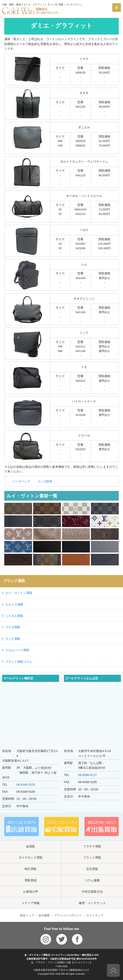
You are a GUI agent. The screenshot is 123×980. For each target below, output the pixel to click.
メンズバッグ (21, 481)
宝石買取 (92, 869)
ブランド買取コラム (19, 662)
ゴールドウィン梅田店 (18, 678)
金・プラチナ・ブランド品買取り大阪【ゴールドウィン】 (62, 962)
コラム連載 (92, 880)
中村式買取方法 (92, 892)
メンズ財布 (45, 481)
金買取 (31, 846)
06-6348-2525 (26, 785)
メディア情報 (31, 903)
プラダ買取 (13, 627)
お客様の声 (31, 892)
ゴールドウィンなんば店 (82, 678)
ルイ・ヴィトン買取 (19, 593)
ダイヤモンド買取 (31, 858)
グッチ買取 (13, 639)
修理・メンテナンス (92, 903)
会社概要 (44, 915)
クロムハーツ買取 (17, 650)
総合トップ (27, 915)
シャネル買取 (14, 616)
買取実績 (31, 880)
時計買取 (31, 869)
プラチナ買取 (92, 846)
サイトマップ (95, 915)
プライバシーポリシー (68, 915)
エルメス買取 (14, 604)
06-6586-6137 (87, 775)
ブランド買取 (92, 858)
